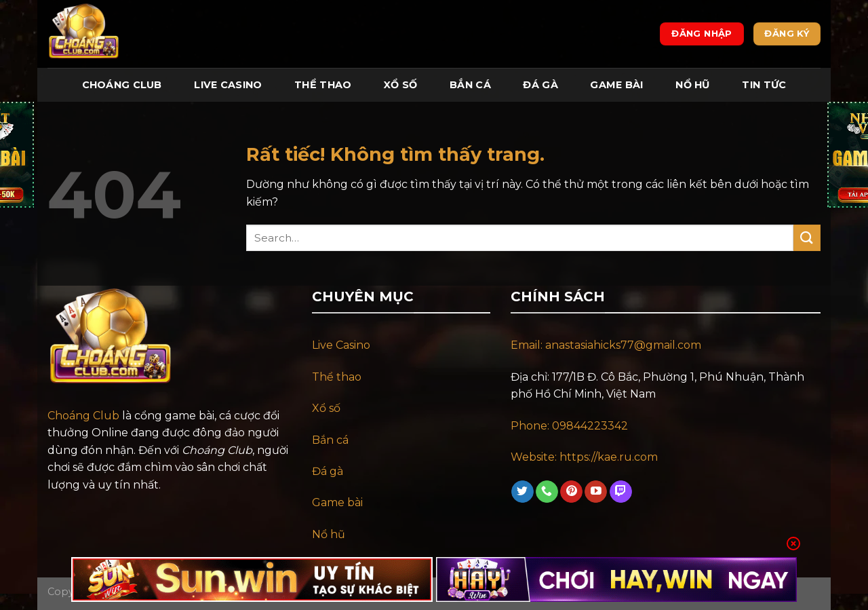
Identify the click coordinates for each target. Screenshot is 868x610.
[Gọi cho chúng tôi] (547, 492)
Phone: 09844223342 (569, 426)
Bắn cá (330, 440)
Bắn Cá (470, 85)
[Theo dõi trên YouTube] (596, 492)
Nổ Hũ (692, 85)
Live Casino (228, 85)
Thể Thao (323, 85)
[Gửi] (807, 238)
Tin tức (764, 85)
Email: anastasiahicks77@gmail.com (606, 345)
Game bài (337, 502)
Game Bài (616, 85)
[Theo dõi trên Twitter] (522, 492)
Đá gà (328, 471)
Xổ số (326, 408)
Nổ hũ (329, 534)
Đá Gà (540, 85)
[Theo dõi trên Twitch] (621, 492)
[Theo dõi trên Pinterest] (571, 492)
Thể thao (337, 377)
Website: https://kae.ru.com (586, 457)
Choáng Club (122, 85)
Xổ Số (400, 85)
